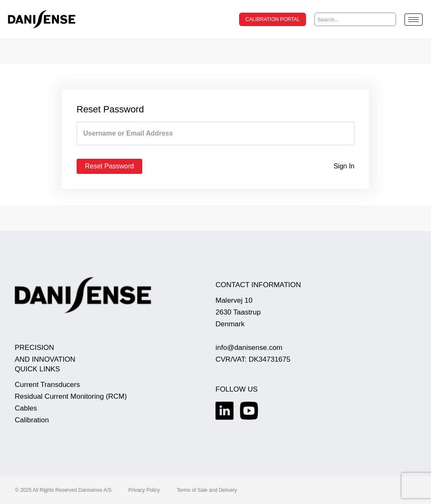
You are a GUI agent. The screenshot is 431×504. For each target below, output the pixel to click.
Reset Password (110, 166)
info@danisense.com (249, 348)
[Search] (389, 19)
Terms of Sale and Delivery (207, 490)
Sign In (344, 166)
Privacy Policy (144, 490)
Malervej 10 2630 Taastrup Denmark (238, 312)
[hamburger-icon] (414, 20)
